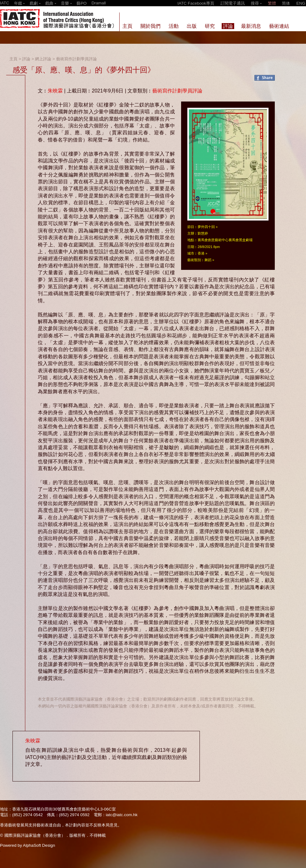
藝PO (81, 3)
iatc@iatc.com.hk (122, 815)
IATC (5, 3)
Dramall (99, 3)
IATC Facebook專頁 (196, 3)
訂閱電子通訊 (233, 3)
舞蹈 (208, 260)
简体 (286, 3)
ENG (301, 3)
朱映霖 (55, 91)
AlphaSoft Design (39, 845)
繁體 (272, 3)
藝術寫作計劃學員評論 (76, 59)
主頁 (13, 59)
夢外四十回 (206, 227)
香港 (201, 253)
